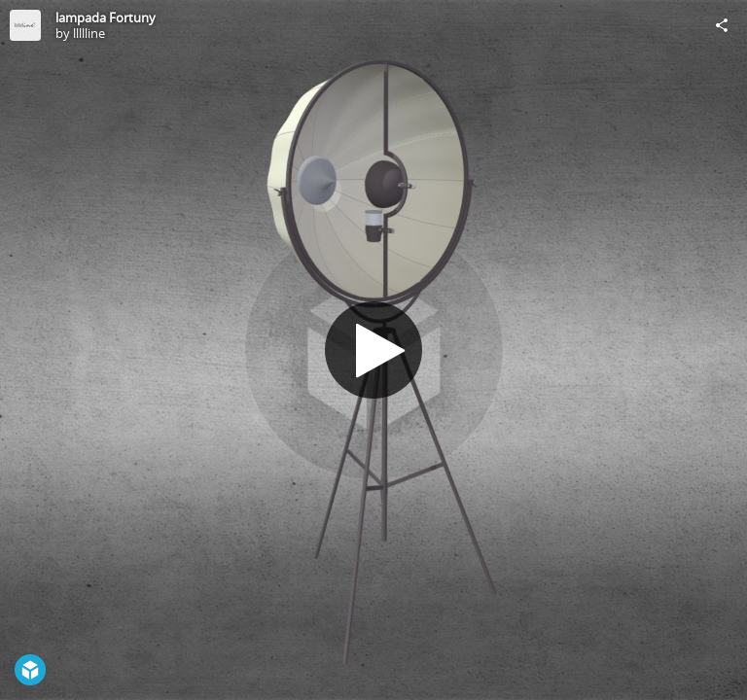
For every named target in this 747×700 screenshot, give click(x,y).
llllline (89, 33)
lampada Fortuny (106, 17)
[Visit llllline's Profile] (25, 25)
